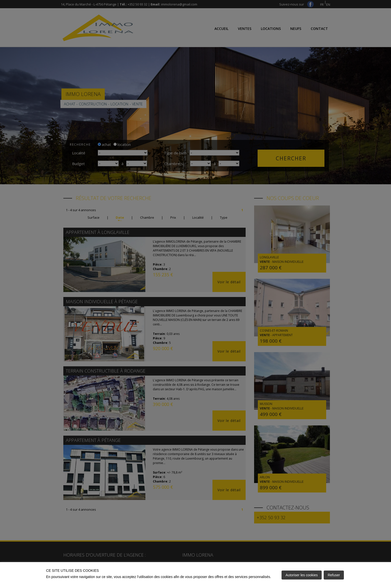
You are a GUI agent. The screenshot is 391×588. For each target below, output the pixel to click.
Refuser (334, 575)
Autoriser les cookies (302, 575)
